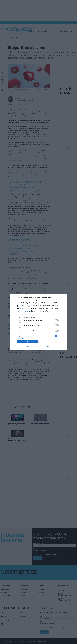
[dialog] (38, 322)
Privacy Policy (47, 347)
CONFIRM (28, 342)
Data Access (38, 347)
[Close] (64, 297)
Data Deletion (30, 347)
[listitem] (38, 317)
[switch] (57, 320)
